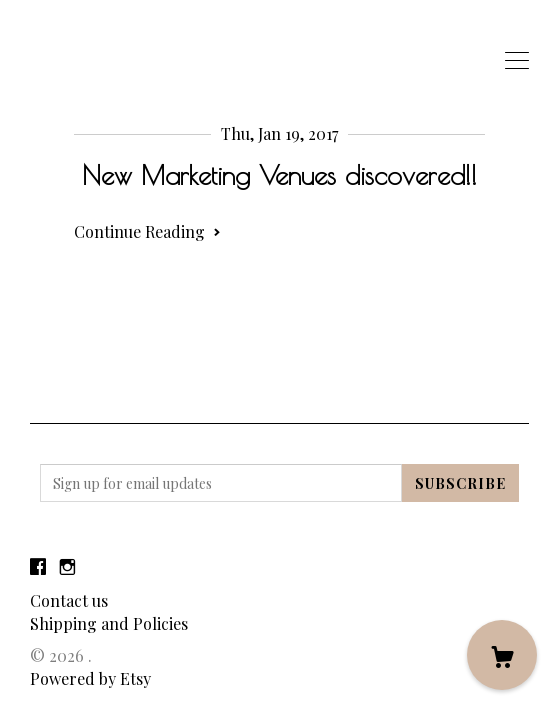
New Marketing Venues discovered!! (279, 175)
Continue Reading (147, 231)
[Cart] (502, 655)
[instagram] (67, 566)
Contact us (69, 600)
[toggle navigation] (517, 61)
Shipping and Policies (109, 623)
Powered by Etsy (90, 678)
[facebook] (38, 566)
